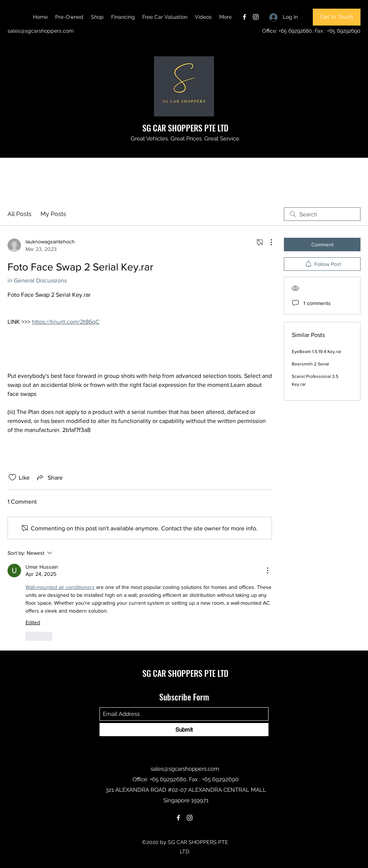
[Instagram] (256, 17)
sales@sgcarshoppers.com (41, 31)
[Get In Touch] (337, 17)
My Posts (53, 214)
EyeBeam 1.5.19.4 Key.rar (317, 352)
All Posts (20, 214)
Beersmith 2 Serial (310, 364)
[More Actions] (267, 242)
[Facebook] (244, 17)
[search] (322, 214)
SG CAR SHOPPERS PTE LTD (185, 128)
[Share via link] (49, 477)
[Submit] (184, 730)
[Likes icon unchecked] (12, 477)
